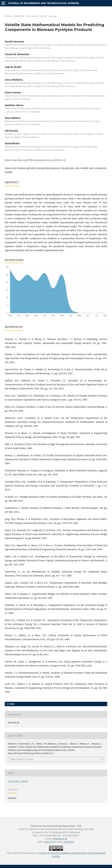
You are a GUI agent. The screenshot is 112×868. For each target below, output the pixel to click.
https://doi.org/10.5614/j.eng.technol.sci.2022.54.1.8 (38, 160)
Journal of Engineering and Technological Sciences (44, 3)
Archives (19, 16)
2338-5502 (69, 842)
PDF (12, 704)
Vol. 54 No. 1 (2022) (37, 16)
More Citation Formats (22, 759)
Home (8, 16)
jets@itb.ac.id (60, 839)
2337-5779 (49, 842)
